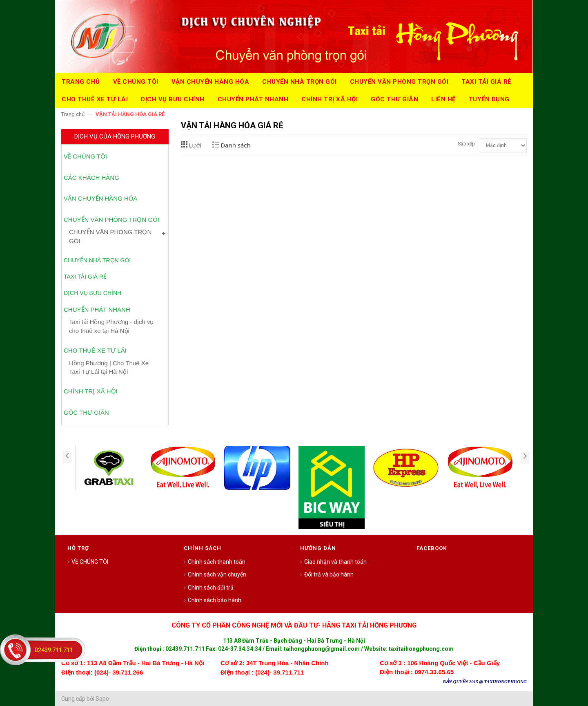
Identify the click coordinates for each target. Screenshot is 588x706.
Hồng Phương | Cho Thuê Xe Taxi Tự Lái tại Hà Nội (109, 367)
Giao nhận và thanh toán (335, 562)
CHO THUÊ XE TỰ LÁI (95, 350)
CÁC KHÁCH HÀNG (91, 178)
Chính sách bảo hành (215, 600)
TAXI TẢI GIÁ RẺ (85, 277)
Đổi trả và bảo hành (329, 574)
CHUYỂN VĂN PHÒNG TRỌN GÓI (111, 220)
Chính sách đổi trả (211, 588)
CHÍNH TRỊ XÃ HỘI (91, 391)
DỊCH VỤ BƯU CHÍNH (92, 293)
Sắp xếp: (467, 144)
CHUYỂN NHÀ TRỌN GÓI (97, 260)
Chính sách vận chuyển (217, 574)
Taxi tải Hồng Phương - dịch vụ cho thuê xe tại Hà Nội (111, 326)
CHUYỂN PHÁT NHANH (97, 309)
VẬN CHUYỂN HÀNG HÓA (101, 198)
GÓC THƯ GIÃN (86, 412)
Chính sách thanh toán (217, 562)
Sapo (102, 699)
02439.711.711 (54, 650)
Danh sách (235, 145)
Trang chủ (73, 114)
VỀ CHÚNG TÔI (85, 156)
